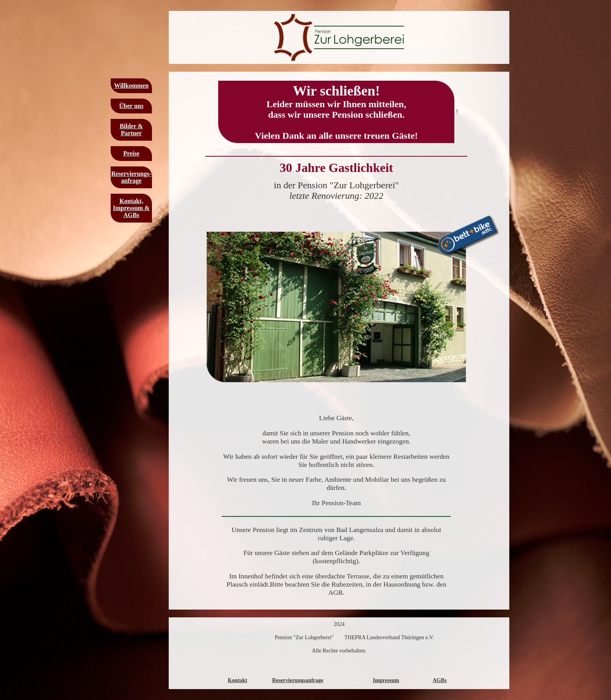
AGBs (440, 680)
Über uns (131, 106)
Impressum (386, 680)
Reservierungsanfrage (298, 680)
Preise (131, 153)
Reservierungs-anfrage (131, 177)
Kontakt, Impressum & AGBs (131, 208)
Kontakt (238, 680)
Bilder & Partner (131, 130)
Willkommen (132, 86)
